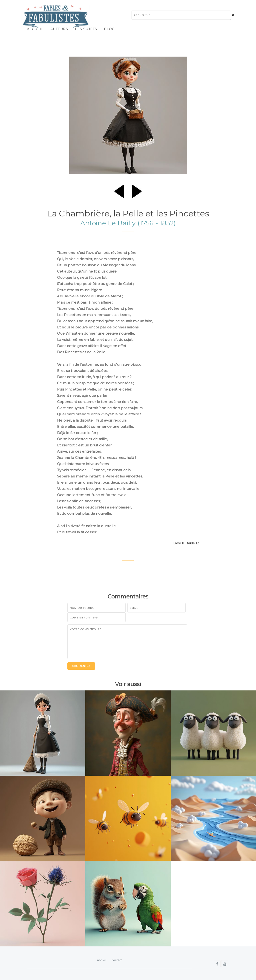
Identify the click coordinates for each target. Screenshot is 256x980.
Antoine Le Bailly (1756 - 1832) (128, 223)
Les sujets (86, 29)
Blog (109, 29)
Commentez (81, 666)
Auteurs (59, 29)
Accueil (35, 29)
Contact (117, 960)
